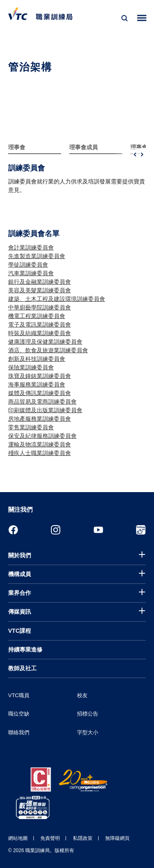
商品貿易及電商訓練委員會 (42, 402)
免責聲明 (50, 838)
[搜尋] (125, 18)
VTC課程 (20, 631)
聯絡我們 (19, 732)
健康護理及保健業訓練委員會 (45, 342)
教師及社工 (22, 668)
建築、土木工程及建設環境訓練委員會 (57, 299)
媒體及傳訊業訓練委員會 (40, 393)
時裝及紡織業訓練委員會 (40, 333)
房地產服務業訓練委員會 (40, 419)
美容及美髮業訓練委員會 (40, 290)
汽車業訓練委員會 (31, 273)
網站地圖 (18, 838)
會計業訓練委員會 (31, 247)
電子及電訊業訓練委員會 (40, 325)
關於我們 (20, 555)
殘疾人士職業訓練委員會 (40, 453)
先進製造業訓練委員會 (37, 256)
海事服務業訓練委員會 (37, 384)
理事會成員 (84, 147)
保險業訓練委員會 (31, 367)
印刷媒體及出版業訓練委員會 (45, 410)
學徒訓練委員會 (28, 265)
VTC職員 (19, 695)
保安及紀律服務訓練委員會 (42, 436)
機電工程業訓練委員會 (37, 316)
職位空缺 (19, 714)
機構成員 (20, 574)
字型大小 (88, 732)
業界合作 (20, 593)
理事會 (17, 147)
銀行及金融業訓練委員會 (40, 282)
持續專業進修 (25, 649)
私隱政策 (83, 838)
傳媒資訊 (20, 612)
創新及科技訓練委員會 (37, 359)
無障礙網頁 (117, 838)
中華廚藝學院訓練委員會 (40, 307)
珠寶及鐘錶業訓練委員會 (40, 376)
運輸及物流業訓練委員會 (40, 444)
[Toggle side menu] (142, 18)
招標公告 (88, 714)
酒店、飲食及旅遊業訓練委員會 (48, 350)
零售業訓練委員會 (31, 427)
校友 (82, 695)
